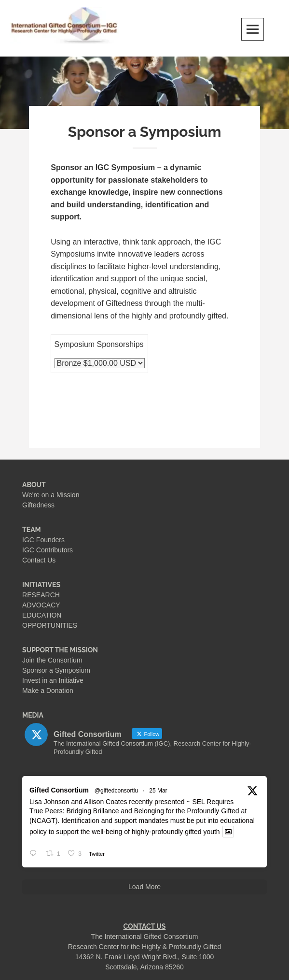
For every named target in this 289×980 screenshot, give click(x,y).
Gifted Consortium (59, 790)
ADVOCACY (41, 605)
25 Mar (158, 791)
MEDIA (33, 715)
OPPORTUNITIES (50, 625)
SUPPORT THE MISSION (60, 650)
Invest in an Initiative (53, 680)
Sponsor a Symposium (56, 670)
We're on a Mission (51, 495)
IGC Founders (43, 540)
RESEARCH (41, 595)
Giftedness (38, 505)
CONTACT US (145, 926)
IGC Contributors (48, 550)
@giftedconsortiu (116, 791)
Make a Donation (48, 691)
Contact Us (39, 560)
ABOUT (34, 485)
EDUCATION (42, 615)
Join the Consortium (52, 660)
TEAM (32, 530)
